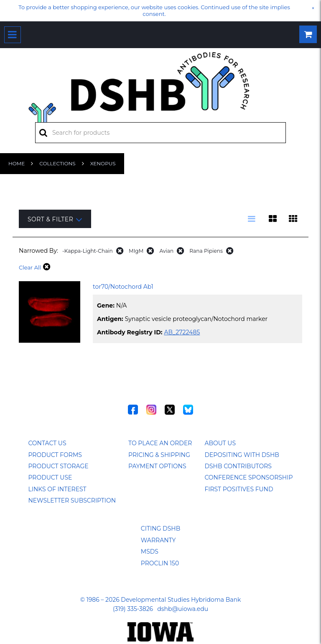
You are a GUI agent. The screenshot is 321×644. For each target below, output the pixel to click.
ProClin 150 (160, 563)
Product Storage (58, 466)
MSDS (150, 552)
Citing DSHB (160, 529)
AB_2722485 (182, 332)
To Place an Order (160, 443)
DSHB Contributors (238, 466)
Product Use (50, 477)
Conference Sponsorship (248, 477)
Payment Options (157, 466)
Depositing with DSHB (242, 455)
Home (17, 163)
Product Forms (55, 455)
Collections (57, 163)
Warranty (158, 540)
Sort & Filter (55, 219)
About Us (220, 443)
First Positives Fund (239, 489)
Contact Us (47, 443)
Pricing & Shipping (159, 455)
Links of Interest (57, 489)
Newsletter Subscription (72, 500)
